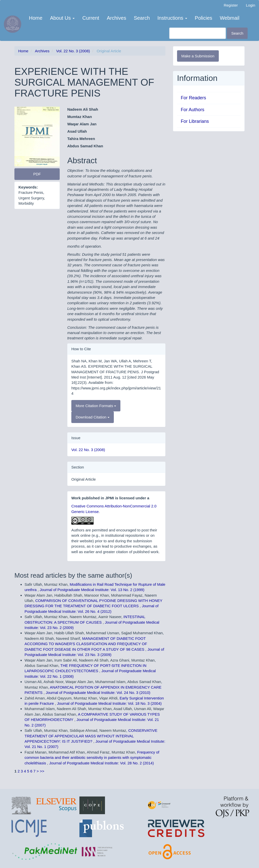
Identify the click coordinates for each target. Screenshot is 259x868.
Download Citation (93, 417)
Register (231, 5)
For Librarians (195, 121)
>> (42, 771)
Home (36, 18)
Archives (116, 18)
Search (142, 18)
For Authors (193, 110)
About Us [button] (62, 18)
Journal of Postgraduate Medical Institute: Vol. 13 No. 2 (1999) (92, 590)
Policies (203, 18)
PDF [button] (37, 174)
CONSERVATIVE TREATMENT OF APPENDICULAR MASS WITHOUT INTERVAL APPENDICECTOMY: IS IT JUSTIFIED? (91, 736)
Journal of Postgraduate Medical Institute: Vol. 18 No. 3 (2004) (109, 703)
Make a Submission (198, 56)
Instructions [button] (172, 18)
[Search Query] (198, 33)
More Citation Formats (96, 406)
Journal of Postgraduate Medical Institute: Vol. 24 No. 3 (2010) (98, 693)
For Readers (193, 98)
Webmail (230, 18)
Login (251, 5)
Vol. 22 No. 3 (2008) (73, 51)
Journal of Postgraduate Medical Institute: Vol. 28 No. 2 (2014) (102, 763)
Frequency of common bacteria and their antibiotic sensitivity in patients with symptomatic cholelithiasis (92, 758)
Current (91, 18)
